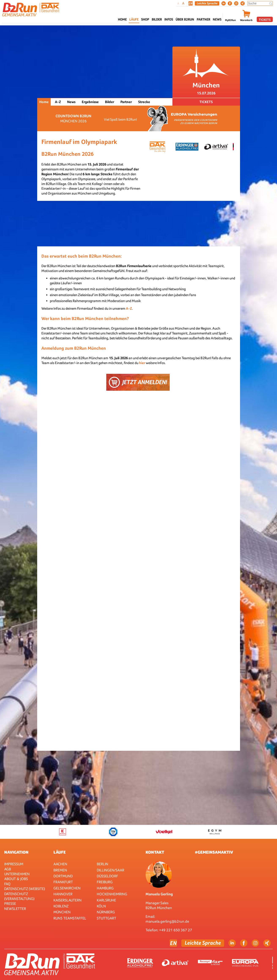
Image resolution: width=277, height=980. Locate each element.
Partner (126, 102)
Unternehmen (17, 874)
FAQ (7, 884)
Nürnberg (106, 912)
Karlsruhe (106, 900)
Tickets (265, 20)
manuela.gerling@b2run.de (167, 921)
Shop (145, 19)
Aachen (60, 864)
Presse (10, 903)
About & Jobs (16, 879)
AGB (8, 869)
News (217, 19)
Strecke (144, 102)
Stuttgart (106, 918)
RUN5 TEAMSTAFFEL (70, 918)
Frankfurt (63, 882)
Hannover (63, 894)
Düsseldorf (107, 876)
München (62, 912)
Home (122, 19)
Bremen (60, 870)
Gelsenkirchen (67, 888)
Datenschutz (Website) (25, 889)
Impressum (14, 864)
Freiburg (105, 882)
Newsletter (15, 909)
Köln (101, 906)
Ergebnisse (90, 102)
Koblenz (61, 906)
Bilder (157, 19)
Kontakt (155, 852)
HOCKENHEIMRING (112, 894)
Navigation (16, 852)
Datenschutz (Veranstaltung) (19, 896)
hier (142, 363)
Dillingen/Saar (111, 870)
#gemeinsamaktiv (214, 852)
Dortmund (63, 876)
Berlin (102, 864)
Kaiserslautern (68, 900)
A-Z (58, 102)
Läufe (60, 852)
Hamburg (105, 888)
